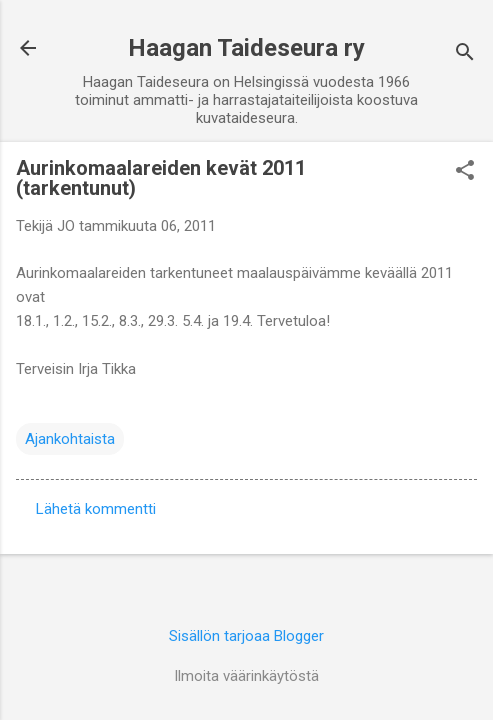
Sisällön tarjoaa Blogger (246, 636)
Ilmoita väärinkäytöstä (246, 676)
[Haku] (465, 54)
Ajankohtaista (70, 439)
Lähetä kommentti (96, 509)
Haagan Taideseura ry (246, 48)
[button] (465, 172)
